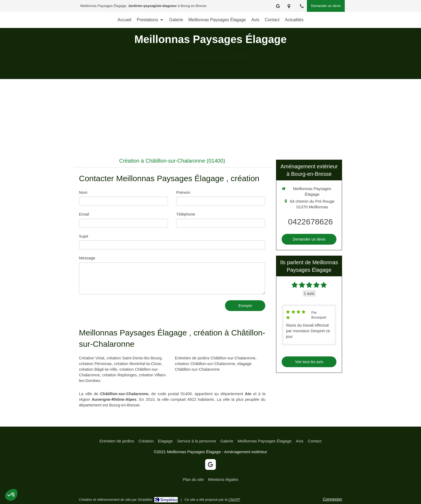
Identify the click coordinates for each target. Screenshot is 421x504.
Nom (83, 192)
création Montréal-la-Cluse (137, 364)
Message (87, 258)
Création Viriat (92, 358)
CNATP (234, 500)
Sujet (84, 236)
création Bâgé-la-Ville (98, 369)
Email (84, 214)
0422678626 (311, 222)
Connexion (332, 499)
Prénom (183, 192)
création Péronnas (95, 364)
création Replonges (119, 375)
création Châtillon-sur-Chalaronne (205, 364)
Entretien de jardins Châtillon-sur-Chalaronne (215, 358)
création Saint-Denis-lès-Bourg (134, 358)
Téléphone (186, 214)
